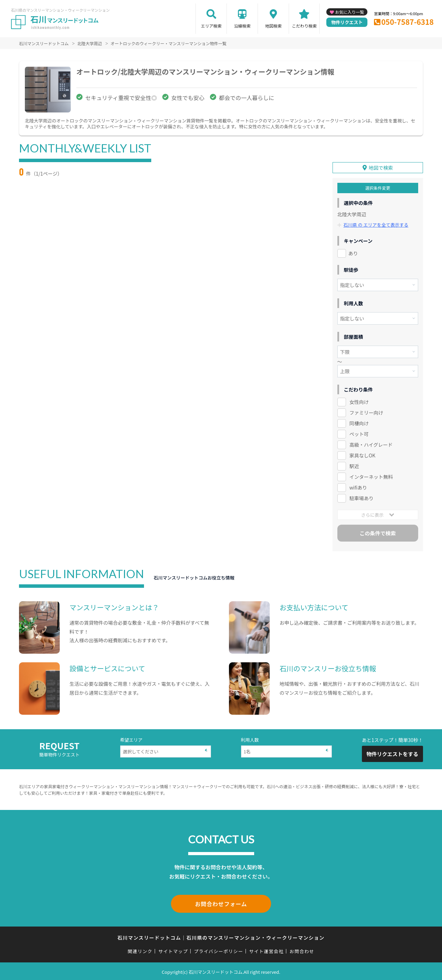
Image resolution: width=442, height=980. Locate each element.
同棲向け (359, 423)
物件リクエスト (347, 22)
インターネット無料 (371, 476)
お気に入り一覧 (349, 12)
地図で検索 (381, 168)
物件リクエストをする (392, 754)
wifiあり (358, 487)
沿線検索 (242, 26)
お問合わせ (302, 949)
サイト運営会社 (266, 949)
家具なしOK (362, 455)
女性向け (359, 402)
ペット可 (359, 434)
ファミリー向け (366, 412)
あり (353, 253)
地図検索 (273, 26)
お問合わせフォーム (221, 903)
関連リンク (140, 949)
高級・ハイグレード (371, 444)
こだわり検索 (304, 26)
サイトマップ (173, 949)
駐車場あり (362, 498)
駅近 (354, 466)
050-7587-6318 (407, 22)
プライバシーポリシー (218, 949)
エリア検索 (211, 26)
